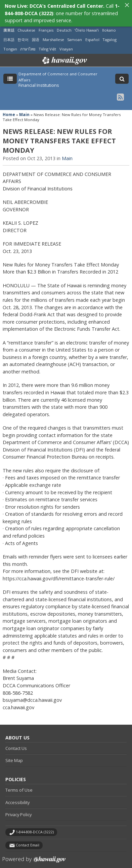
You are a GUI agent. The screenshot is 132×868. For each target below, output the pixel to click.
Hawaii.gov (64, 55)
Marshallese (53, 34)
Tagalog (109, 34)
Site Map (14, 755)
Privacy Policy (18, 809)
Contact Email (28, 840)
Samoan (75, 34)
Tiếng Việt (47, 44)
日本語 (9, 34)
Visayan (66, 44)
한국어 (23, 34)
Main (24, 109)
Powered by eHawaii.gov (34, 857)
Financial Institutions (39, 80)
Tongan (10, 44)
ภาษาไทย (28, 44)
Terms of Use (19, 785)
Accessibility (17, 797)
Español (92, 34)
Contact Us (16, 743)
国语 (36, 34)
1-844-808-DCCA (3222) (35, 827)
